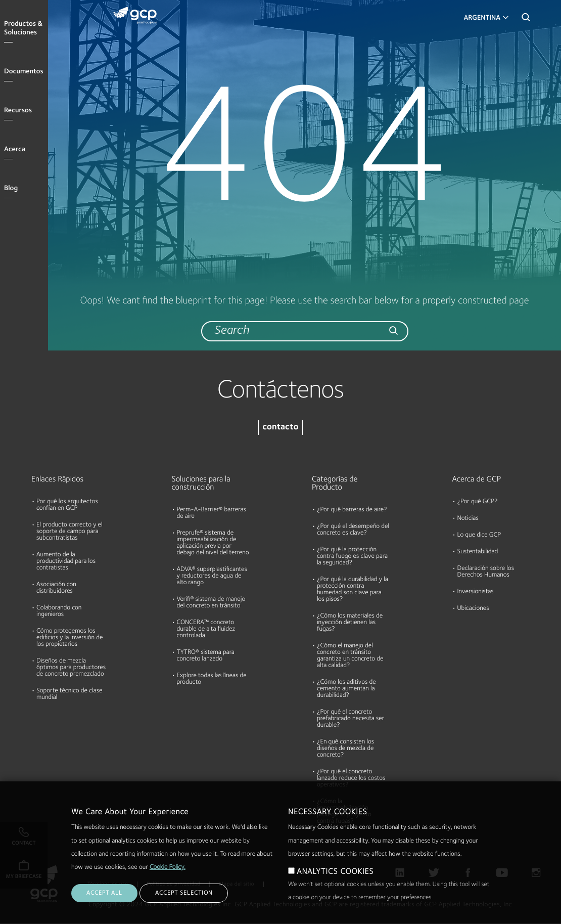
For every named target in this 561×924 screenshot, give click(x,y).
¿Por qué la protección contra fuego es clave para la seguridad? (352, 557)
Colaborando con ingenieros (59, 611)
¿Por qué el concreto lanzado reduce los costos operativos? (351, 779)
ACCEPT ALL (104, 903)
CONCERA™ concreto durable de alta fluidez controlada (206, 629)
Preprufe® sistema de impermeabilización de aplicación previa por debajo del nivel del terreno (213, 543)
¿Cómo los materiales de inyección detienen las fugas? (350, 623)
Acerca (15, 150)
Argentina (482, 18)
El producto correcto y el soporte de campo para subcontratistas (69, 532)
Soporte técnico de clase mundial (69, 694)
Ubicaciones (473, 609)
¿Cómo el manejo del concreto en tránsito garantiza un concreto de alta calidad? (350, 656)
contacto (280, 428)
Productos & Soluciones (23, 29)
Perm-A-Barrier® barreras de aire (212, 513)
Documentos (24, 72)
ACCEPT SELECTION (184, 903)
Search (526, 20)
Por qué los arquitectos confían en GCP (67, 505)
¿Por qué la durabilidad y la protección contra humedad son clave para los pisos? (353, 590)
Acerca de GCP (477, 479)
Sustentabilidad (478, 552)
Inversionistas (476, 592)
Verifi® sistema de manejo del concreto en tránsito (211, 603)
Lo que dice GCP (479, 535)
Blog (11, 189)
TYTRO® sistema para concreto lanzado (206, 656)
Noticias (468, 519)
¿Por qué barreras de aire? (352, 510)
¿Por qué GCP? (478, 502)
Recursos (18, 111)
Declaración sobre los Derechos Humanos (486, 572)
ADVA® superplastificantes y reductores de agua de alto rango (212, 576)
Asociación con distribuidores (56, 588)
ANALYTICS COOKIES (335, 882)
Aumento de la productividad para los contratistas (66, 562)
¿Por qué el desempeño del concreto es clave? (353, 530)
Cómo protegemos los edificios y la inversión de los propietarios (69, 638)
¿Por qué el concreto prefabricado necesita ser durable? (350, 719)
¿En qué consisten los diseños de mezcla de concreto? (345, 749)
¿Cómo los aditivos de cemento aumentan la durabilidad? (346, 689)
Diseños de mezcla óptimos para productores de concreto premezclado (71, 668)
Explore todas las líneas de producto (212, 679)
